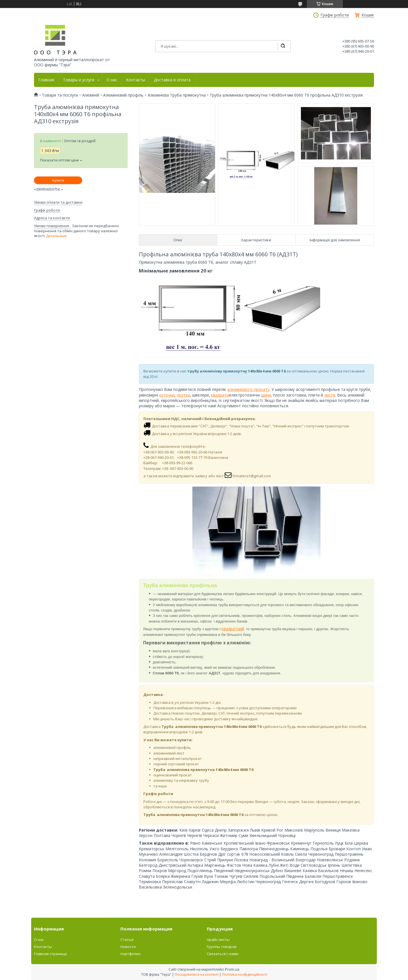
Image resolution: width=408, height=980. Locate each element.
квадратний (233, 629)
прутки (183, 395)
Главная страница (50, 954)
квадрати (220, 395)
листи (330, 395)
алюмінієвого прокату (248, 389)
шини (266, 395)
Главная (46, 80)
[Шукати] (283, 46)
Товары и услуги (79, 80)
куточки (167, 395)
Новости (128, 947)
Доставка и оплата (172, 80)
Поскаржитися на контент (197, 974)
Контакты (136, 80)
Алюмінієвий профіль (123, 95)
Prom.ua (232, 969)
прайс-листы (218, 939)
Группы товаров (222, 947)
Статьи (127, 939)
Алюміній (91, 95)
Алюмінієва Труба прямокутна (177, 95)
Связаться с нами (223, 954)
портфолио (130, 954)
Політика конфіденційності (245, 974)
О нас (112, 80)
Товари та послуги (60, 95)
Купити (58, 180)
